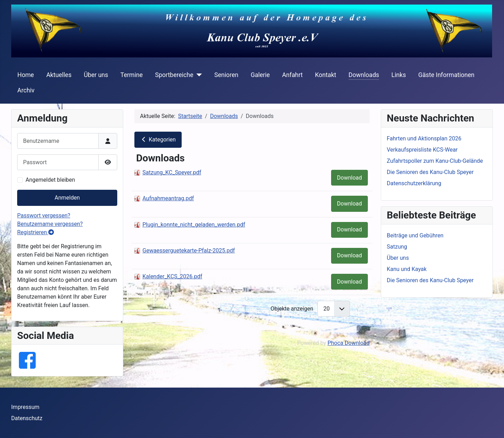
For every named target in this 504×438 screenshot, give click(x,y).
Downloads (364, 75)
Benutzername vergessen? (50, 224)
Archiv (26, 90)
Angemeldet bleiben (50, 180)
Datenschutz (27, 418)
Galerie (260, 75)
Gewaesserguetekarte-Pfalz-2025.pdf (189, 251)
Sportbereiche (174, 75)
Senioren (226, 75)
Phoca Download (349, 343)
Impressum (25, 407)
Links (398, 75)
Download (349, 178)
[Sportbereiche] (198, 75)
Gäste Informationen (446, 75)
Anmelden (67, 198)
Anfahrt (292, 75)
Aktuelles (59, 75)
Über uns (96, 75)
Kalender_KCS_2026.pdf (172, 276)
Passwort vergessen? (44, 215)
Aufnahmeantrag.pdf (168, 198)
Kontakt (326, 75)
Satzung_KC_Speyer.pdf (172, 172)
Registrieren (36, 232)
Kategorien (158, 140)
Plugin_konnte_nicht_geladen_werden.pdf (194, 225)
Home (26, 75)
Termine (132, 75)
